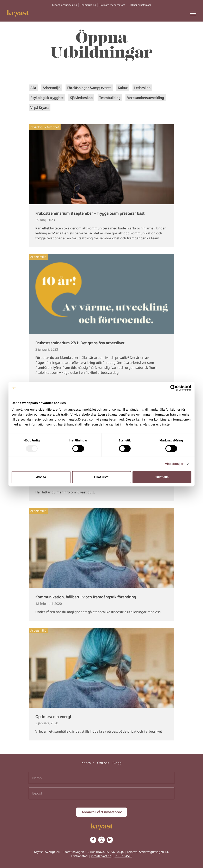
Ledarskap (142, 88)
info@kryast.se (101, 856)
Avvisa (41, 477)
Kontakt (88, 763)
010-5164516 (123, 856)
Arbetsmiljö (52, 88)
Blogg (117, 763)
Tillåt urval (101, 477)
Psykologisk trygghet (47, 98)
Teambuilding (88, 5)
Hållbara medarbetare (112, 5)
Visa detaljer (174, 464)
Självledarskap (81, 98)
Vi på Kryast (40, 108)
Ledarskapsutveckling (64, 5)
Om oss (103, 763)
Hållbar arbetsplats (140, 5)
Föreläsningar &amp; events (89, 88)
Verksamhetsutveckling (146, 98)
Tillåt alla (162, 477)
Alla (33, 88)
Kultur (123, 88)
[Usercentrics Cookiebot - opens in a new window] (173, 388)
